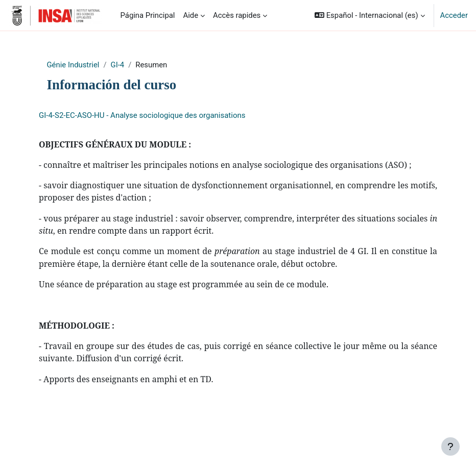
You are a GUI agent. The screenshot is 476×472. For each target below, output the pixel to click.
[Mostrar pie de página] (450, 446)
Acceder (454, 15)
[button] (370, 15)
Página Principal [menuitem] (148, 15)
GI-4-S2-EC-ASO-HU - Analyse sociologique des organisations (142, 115)
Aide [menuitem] (191, 15)
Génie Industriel (73, 65)
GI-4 (118, 65)
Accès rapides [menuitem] (237, 15)
